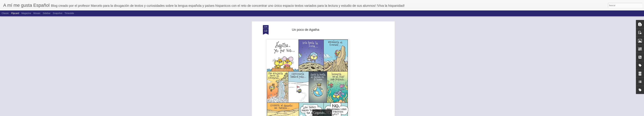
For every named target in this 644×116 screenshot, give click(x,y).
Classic (5, 13)
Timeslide (69, 13)
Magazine (26, 13)
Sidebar (47, 13)
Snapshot (58, 13)
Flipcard (15, 13)
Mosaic (37, 13)
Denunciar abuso (349, 114)
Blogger (338, 114)
